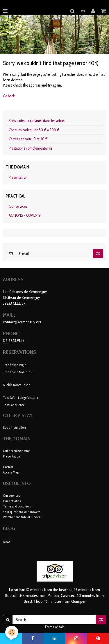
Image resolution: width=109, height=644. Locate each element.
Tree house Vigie (15, 365)
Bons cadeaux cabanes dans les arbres (37, 121)
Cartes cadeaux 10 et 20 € (28, 139)
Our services (18, 206)
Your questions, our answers (22, 512)
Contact (8, 467)
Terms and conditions (17, 506)
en (83, 10)
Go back (9, 96)
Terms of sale (54, 627)
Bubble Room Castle (17, 384)
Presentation (18, 177)
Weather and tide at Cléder (22, 517)
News (7, 542)
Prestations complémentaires (30, 148)
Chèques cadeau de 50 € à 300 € (34, 130)
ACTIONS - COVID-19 (25, 215)
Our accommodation (17, 451)
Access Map (11, 472)
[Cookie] (12, 632)
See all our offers (15, 427)
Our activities (12, 501)
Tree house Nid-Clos (17, 372)
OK (98, 254)
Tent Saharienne (14, 404)
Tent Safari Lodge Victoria (20, 398)
